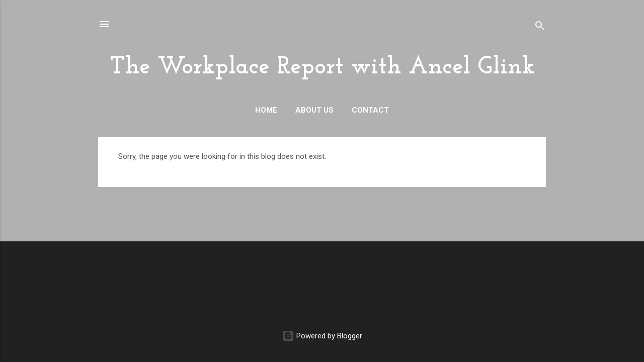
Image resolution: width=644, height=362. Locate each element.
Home (266, 110)
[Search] (540, 27)
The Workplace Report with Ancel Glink (322, 67)
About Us (314, 110)
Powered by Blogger (322, 336)
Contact (370, 110)
